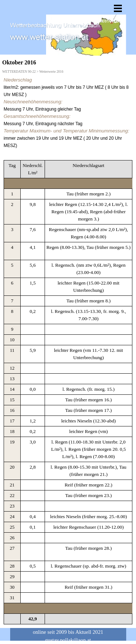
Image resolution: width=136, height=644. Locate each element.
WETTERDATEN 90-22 (19, 72)
